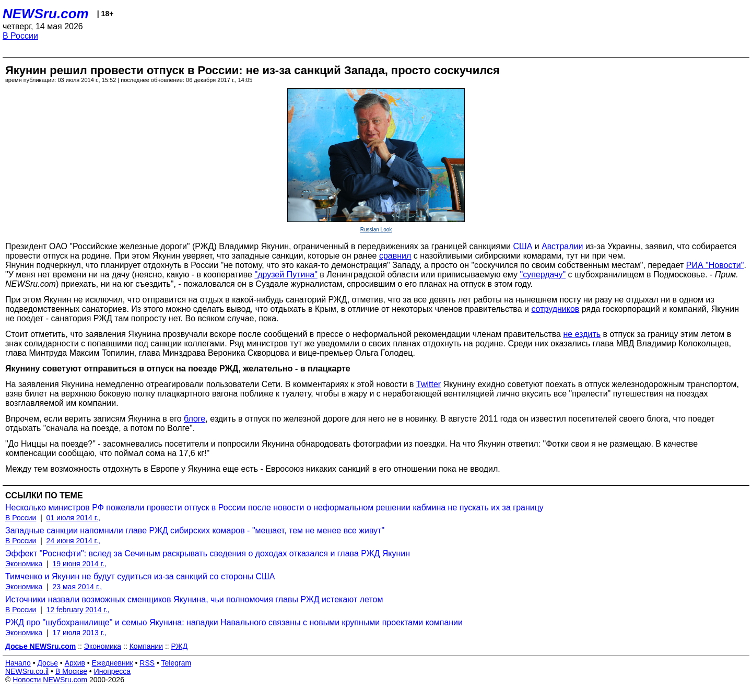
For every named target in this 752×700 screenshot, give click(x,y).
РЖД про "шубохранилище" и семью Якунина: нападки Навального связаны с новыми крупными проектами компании (234, 622)
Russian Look (376, 230)
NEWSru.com (46, 14)
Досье (48, 663)
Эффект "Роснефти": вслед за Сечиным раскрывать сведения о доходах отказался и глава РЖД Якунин (208, 553)
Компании (146, 646)
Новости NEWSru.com (50, 680)
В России (20, 36)
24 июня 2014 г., (73, 541)
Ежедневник (113, 663)
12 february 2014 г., (78, 610)
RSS (147, 663)
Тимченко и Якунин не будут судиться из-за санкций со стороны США (140, 576)
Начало (18, 663)
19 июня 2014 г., (80, 564)
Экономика (24, 564)
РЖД (180, 646)
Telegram (177, 663)
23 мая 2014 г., (78, 587)
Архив (75, 663)
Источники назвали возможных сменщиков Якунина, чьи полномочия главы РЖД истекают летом (194, 599)
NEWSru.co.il (27, 671)
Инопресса (113, 671)
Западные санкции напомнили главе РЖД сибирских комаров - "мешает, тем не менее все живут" (195, 530)
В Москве (71, 671)
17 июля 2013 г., (80, 633)
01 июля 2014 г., (73, 518)
